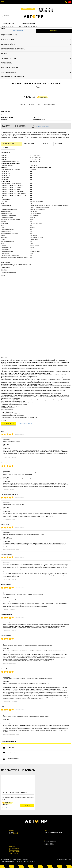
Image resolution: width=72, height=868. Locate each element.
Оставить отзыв (9, 424)
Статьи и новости (13, 853)
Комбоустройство (36, 86)
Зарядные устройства (9, 68)
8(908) (45, 11)
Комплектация (29, 144)
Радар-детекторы (8, 40)
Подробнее (6, 808)
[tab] (18, 31)
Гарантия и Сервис (14, 848)
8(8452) (45, 9)
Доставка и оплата (14, 850)
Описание (59, 144)
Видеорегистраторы (9, 35)
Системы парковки (8, 72)
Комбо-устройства (8, 44)
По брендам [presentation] (54, 31)
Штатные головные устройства (13, 49)
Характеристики (9, 144)
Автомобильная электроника (12, 77)
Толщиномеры (7, 63)
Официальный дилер (14, 852)
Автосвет (5, 54)
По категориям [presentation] (18, 31)
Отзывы (6, 148)
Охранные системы (8, 58)
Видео (46, 144)
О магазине (12, 846)
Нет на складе (44, 97)
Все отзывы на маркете (26, 424)
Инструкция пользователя (42, 126)
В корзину (27, 805)
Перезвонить (28, 9)
